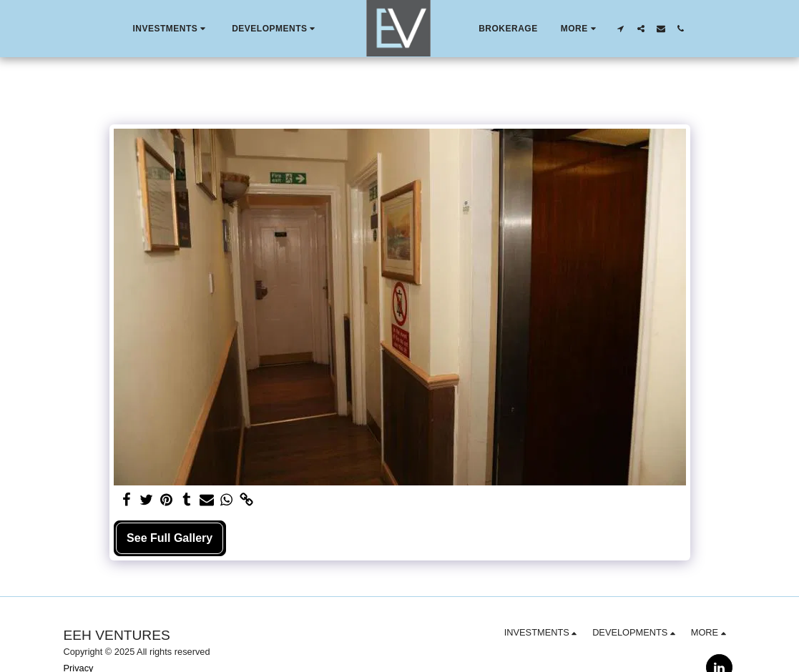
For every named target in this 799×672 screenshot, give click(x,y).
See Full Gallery (170, 538)
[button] (171, 29)
